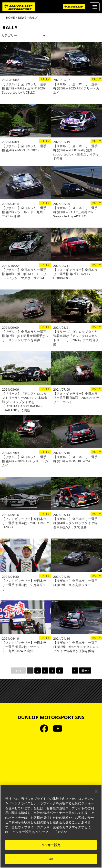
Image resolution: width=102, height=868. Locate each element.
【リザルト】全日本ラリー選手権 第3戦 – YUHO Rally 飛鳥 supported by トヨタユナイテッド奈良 (76, 152)
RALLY (45, 79)
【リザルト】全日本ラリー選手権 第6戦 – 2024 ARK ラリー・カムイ (25, 461)
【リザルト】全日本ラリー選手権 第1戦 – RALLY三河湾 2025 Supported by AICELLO (75, 212)
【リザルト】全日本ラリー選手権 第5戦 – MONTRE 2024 (75, 459)
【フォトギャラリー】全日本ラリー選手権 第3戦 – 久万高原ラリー (24, 585)
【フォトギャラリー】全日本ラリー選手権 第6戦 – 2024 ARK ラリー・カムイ (76, 398)
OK (51, 859)
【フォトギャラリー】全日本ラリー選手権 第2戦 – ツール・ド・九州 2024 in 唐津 (24, 647)
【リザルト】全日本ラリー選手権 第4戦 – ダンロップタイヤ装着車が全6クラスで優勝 (75, 523)
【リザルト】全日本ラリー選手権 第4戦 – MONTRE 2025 (24, 148)
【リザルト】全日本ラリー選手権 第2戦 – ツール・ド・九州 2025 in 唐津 (24, 212)
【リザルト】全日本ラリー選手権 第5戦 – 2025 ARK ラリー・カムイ (76, 88)
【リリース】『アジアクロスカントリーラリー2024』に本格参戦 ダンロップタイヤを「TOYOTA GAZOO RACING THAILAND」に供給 (25, 402)
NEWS (22, 18)
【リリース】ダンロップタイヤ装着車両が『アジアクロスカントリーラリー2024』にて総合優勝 (76, 338)
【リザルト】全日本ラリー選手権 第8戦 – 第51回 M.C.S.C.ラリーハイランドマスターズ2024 (24, 274)
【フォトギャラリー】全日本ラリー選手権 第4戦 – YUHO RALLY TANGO (25, 523)
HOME (10, 18)
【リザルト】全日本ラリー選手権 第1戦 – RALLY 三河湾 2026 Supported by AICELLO (24, 88)
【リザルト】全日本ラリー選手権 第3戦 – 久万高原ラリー (75, 583)
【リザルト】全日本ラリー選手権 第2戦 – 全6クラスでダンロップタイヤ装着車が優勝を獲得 (76, 647)
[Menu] (95, 7)
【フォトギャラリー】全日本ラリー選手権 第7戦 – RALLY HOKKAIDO (75, 274)
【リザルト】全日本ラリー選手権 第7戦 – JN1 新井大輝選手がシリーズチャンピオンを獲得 (25, 336)
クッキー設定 (51, 845)
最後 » (85, 670)
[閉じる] (96, 791)
